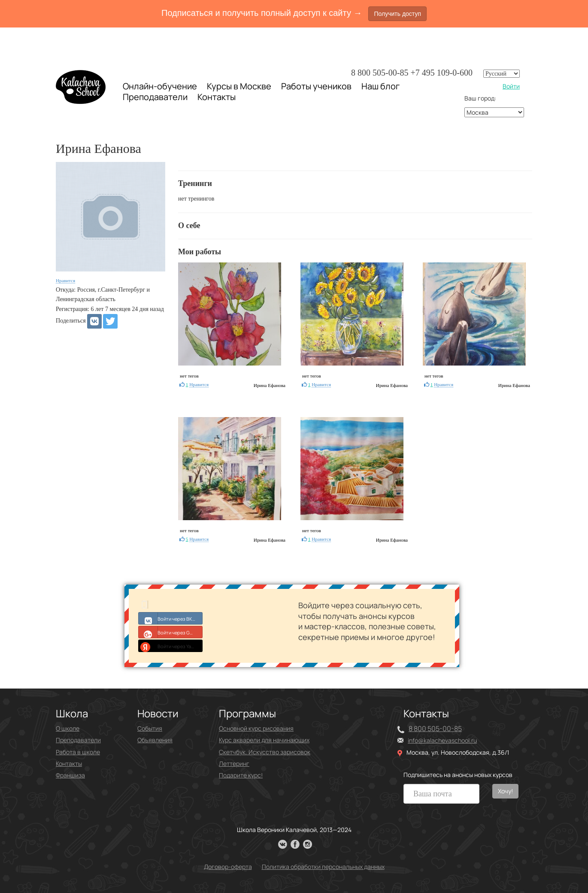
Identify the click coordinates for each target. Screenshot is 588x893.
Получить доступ (397, 14)
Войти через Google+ (171, 632)
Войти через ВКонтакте (171, 618)
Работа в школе (78, 752)
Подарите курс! (241, 775)
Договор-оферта (228, 867)
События (150, 728)
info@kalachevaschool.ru (442, 740)
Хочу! (505, 791)
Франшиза (70, 775)
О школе (68, 728)
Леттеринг (234, 763)
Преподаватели (155, 97)
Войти (511, 86)
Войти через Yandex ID (171, 646)
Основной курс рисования (256, 728)
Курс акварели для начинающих (264, 740)
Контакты (217, 97)
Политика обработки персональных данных (323, 867)
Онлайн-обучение (160, 86)
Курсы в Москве (239, 86)
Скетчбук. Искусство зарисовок (265, 752)
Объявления (155, 740)
